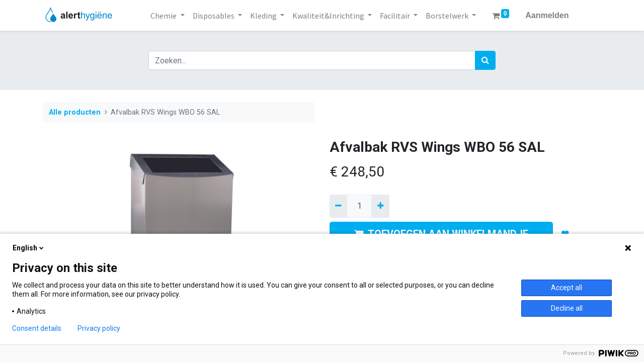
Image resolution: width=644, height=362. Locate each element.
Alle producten (75, 112)
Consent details (37, 328)
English (29, 248)
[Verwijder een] (338, 206)
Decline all (567, 308)
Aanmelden (547, 15)
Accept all (567, 288)
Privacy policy (99, 328)
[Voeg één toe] (380, 206)
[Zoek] (485, 60)
